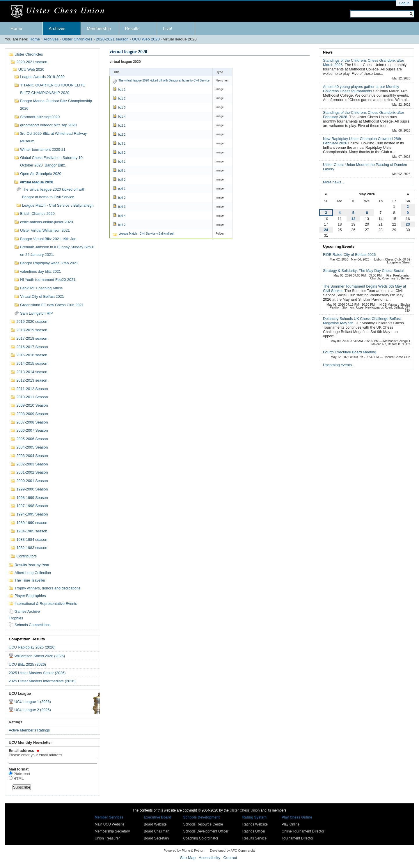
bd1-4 (122, 117)
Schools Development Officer (206, 831)
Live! (168, 28)
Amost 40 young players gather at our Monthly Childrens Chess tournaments (361, 89)
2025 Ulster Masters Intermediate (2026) (42, 681)
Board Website (155, 824)
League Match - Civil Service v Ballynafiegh (146, 234)
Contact (230, 858)
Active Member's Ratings (29, 730)
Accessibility (210, 858)
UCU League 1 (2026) (33, 702)
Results (132, 28)
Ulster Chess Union (245, 810)
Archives (57, 28)
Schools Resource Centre (203, 824)
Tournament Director (298, 838)
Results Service (254, 838)
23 (408, 224)
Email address (52, 753)
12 (353, 219)
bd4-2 (122, 225)
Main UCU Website (110, 824)
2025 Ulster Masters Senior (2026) (37, 673)
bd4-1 (122, 162)
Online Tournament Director (303, 831)
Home (16, 28)
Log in (404, 3)
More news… (334, 182)
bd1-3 (122, 108)
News (328, 52)
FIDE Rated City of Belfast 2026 (349, 255)
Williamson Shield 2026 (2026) (40, 656)
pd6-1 (122, 189)
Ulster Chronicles (77, 39)
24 (326, 230)
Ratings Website (255, 824)
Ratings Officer (254, 831)
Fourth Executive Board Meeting (350, 352)
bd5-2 (122, 180)
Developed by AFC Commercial (233, 851)
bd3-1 (122, 144)
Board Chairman (156, 831)
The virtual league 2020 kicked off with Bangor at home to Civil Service (164, 80)
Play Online (291, 824)
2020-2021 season (112, 39)
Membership (99, 28)
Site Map (188, 858)
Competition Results (27, 639)
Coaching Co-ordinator (201, 838)
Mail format (19, 769)
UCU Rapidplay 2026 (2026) (32, 647)
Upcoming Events (339, 246)
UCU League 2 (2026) (33, 710)
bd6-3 (122, 207)
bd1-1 (122, 90)
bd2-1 (122, 126)
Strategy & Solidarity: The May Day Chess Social (363, 271)
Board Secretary (156, 838)
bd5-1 (122, 171)
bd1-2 (122, 99)
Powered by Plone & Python (184, 851)
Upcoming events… (339, 365)
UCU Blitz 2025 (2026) (27, 664)
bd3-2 (122, 153)
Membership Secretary (112, 831)
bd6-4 (122, 216)
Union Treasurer (107, 838)
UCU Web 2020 (146, 39)
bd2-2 (122, 135)
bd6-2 (122, 198)
